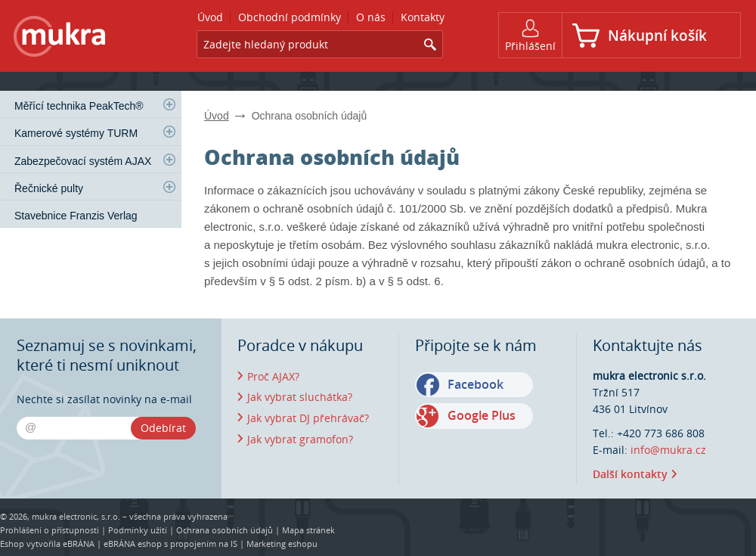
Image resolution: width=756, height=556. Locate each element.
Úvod (217, 116)
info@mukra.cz (668, 450)
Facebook (476, 384)
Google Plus (482, 415)
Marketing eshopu (282, 544)
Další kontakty (630, 474)
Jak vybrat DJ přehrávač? (308, 418)
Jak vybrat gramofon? (300, 439)
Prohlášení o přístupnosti (50, 530)
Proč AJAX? (273, 376)
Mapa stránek (308, 530)
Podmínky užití (138, 530)
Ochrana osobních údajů (225, 530)
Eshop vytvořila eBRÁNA (47, 544)
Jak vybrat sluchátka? (300, 397)
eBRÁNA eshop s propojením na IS (170, 544)
